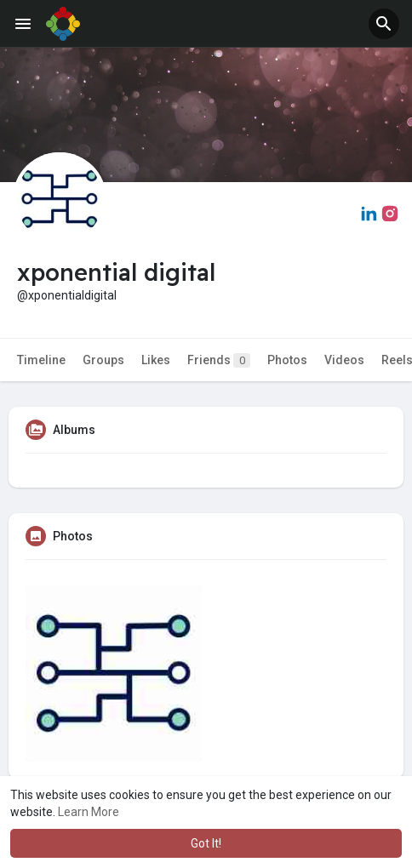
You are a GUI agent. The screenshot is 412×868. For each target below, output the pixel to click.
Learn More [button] (89, 812)
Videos (344, 360)
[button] (384, 24)
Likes (156, 360)
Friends (219, 360)
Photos (287, 360)
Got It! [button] (206, 843)
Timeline (41, 360)
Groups (103, 360)
